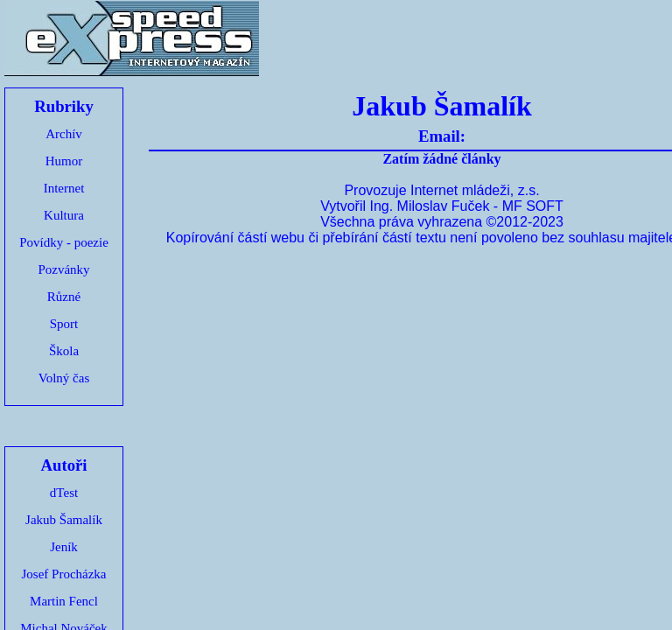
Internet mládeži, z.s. (475, 190)
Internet (64, 188)
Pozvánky (63, 269)
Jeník (64, 547)
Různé (64, 297)
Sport (64, 324)
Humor (64, 161)
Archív (64, 134)
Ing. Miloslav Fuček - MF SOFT (466, 206)
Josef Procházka (63, 574)
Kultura (64, 215)
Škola (64, 351)
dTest (64, 493)
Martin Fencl (64, 601)
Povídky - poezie (64, 242)
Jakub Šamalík (64, 520)
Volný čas (64, 378)
